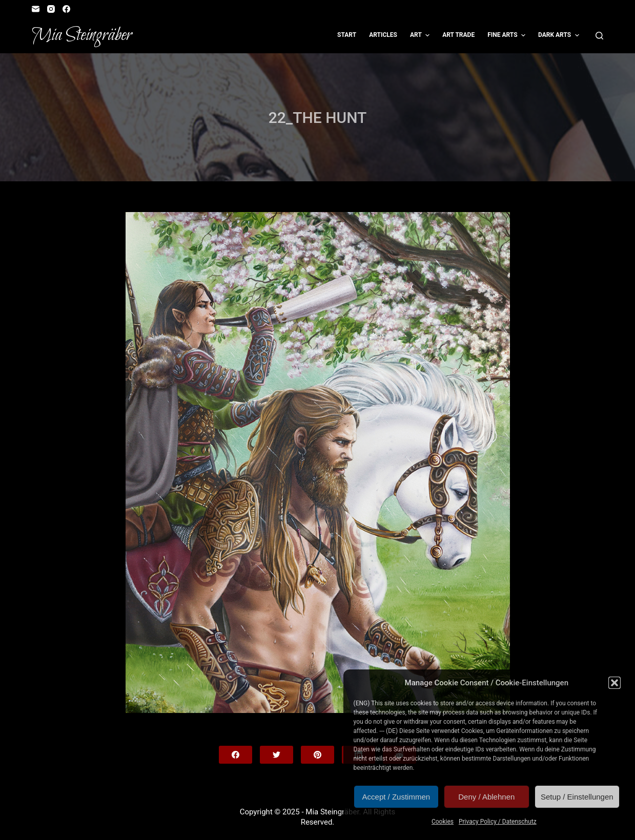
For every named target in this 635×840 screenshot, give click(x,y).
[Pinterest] (317, 755)
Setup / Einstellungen (577, 797)
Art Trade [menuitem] (458, 35)
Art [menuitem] (421, 35)
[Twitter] (276, 755)
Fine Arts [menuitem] (508, 35)
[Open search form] (599, 36)
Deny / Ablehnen (486, 797)
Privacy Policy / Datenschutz (498, 822)
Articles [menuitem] (383, 35)
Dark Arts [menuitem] (560, 35)
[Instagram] (51, 9)
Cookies (443, 822)
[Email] (36, 9)
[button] (614, 683)
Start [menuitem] (347, 35)
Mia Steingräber (82, 35)
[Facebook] (66, 9)
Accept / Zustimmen (396, 797)
